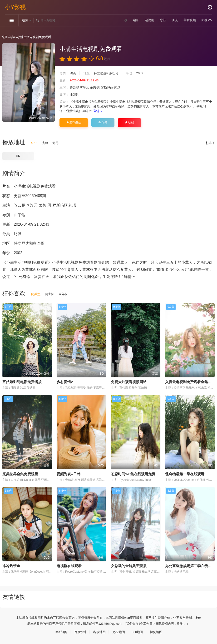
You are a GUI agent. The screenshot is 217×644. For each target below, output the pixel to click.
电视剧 (146, 20)
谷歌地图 (99, 631)
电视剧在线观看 (69, 566)
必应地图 (119, 631)
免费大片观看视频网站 (129, 382)
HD (18, 156)
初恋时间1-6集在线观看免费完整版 (138, 473)
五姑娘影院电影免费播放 (22, 382)
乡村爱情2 (65, 382)
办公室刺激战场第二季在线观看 (190, 566)
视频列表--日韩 (69, 473)
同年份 (65, 294)
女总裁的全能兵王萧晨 (129, 566)
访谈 (13, 37)
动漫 (173, 20)
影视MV (206, 20)
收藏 (129, 122)
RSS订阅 (59, 631)
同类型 (36, 294)
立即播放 (74, 122)
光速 (46, 143)
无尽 (57, 143)
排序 (209, 143)
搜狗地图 (158, 631)
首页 (5, 37)
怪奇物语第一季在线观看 (185, 473)
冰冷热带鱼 (11, 566)
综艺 (160, 20)
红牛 (35, 143)
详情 (118, 111)
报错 (103, 122)
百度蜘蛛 (79, 631)
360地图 (139, 631)
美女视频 (188, 20)
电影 (132, 20)
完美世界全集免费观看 (20, 473)
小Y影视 (15, 7)
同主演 (51, 294)
